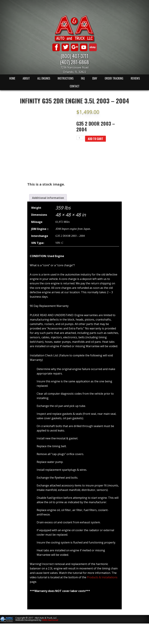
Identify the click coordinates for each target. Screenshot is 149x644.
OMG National (50, 620)
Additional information (48, 198)
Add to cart (95, 139)
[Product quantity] (80, 138)
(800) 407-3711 (75, 56)
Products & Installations (102, 577)
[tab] (48, 198)
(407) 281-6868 (74, 62)
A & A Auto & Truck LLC (74, 29)
